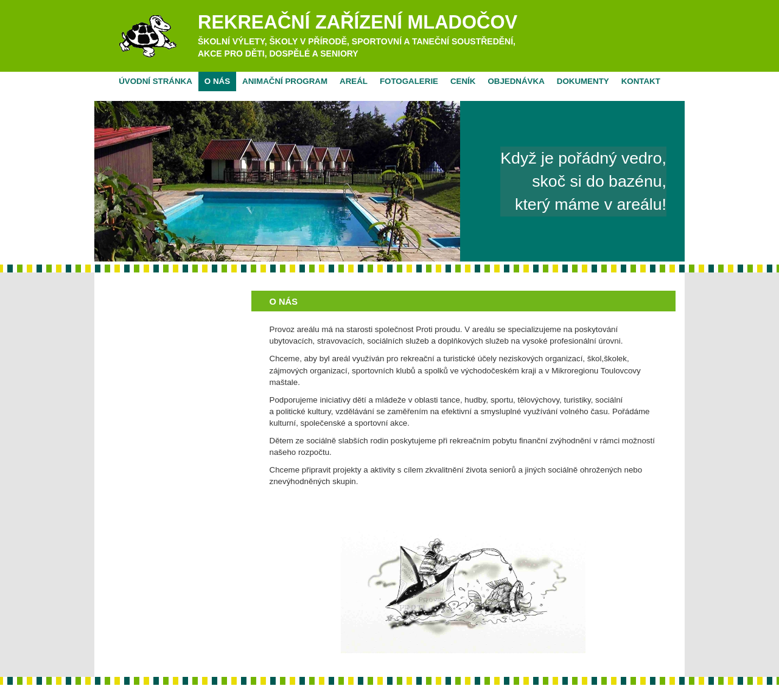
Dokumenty (583, 81)
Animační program (285, 81)
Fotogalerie (409, 81)
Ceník (463, 81)
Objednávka (516, 81)
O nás (217, 81)
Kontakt (641, 81)
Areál (354, 81)
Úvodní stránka (155, 81)
